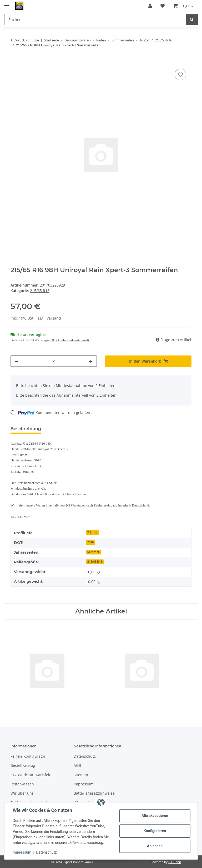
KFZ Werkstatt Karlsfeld (31, 775)
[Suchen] (192, 20)
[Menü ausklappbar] (7, 3)
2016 (90, 542)
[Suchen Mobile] (95, 20)
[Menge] (54, 361)
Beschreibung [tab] (26, 429)
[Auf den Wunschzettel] (180, 74)
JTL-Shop (175, 862)
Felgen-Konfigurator (28, 756)
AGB (77, 765)
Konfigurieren (155, 831)
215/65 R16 (40, 291)
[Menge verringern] (17, 361)
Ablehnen (155, 846)
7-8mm (92, 532)
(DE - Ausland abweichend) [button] (69, 340)
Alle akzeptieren (155, 816)
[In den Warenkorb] (15, 62)
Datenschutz (47, 852)
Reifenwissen (22, 784)
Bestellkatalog (23, 765)
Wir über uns (22, 793)
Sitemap (81, 775)
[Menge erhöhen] (91, 361)
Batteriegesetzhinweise (94, 793)
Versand (54, 318)
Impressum (22, 852)
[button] (150, 6)
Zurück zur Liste (27, 40)
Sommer (93, 552)
